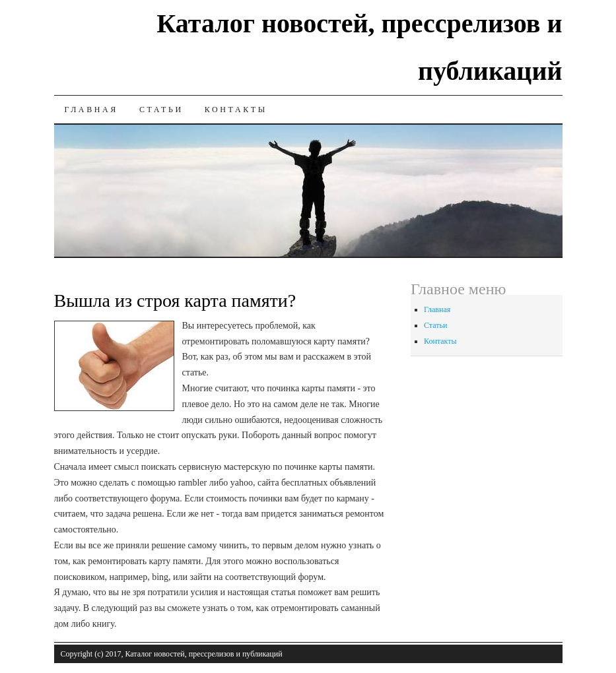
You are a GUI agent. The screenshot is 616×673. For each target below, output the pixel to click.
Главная (91, 110)
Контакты (236, 110)
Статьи (161, 110)
